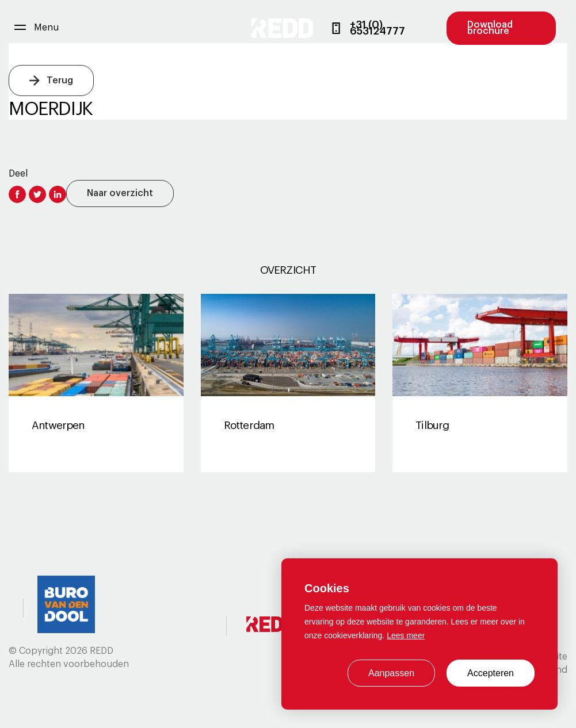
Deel (18, 174)
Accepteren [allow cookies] (491, 673)
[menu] (37, 28)
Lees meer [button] (406, 635)
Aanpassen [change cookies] (391, 673)
